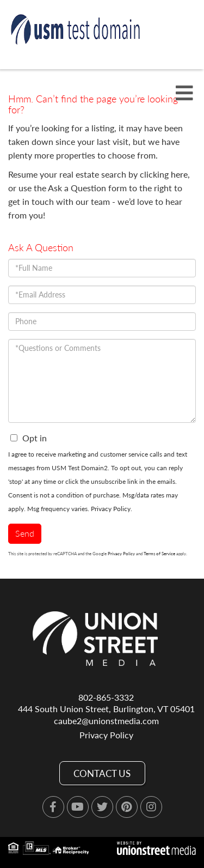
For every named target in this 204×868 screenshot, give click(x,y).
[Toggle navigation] (184, 93)
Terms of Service (159, 554)
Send (25, 533)
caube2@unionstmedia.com (106, 721)
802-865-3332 (106, 697)
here (179, 174)
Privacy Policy (111, 509)
